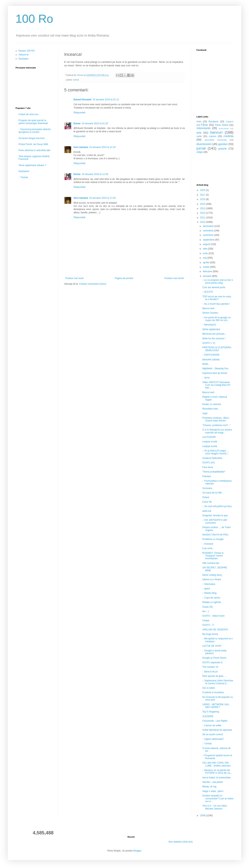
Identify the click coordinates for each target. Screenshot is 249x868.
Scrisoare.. (208, 488)
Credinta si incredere (213, 692)
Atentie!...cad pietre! (213, 782)
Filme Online (222, 125)
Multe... (206, 364)
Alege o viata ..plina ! (213, 791)
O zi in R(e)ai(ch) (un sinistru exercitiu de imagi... (217, 431)
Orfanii (206, 497)
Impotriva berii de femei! (215, 373)
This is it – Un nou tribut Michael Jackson (215, 807)
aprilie (206, 262)
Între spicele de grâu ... (214, 676)
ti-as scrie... (208, 548)
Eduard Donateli (82, 100)
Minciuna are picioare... (214, 334)
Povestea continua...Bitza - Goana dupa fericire (216, 419)
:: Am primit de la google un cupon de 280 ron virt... (216, 319)
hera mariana (81, 147)
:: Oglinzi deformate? (213, 739)
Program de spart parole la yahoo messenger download (33, 122)
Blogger (137, 851)
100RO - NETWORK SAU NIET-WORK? (216, 706)
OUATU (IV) (209, 463)
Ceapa (206, 620)
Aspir (205, 413)
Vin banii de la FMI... (213, 493)
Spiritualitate (224, 128)
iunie (206, 253)
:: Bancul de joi (210, 672)
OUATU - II (208, 625)
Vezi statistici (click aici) (180, 842)
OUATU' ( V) (209, 343)
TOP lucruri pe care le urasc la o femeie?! (217, 298)
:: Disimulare (209, 584)
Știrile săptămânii (211, 329)
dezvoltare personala (216, 140)
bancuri (216, 132)
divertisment (204, 144)
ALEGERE (208, 716)
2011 (203, 218)
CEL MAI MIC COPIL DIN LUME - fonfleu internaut (216, 764)
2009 (203, 815)
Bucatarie (213, 122)
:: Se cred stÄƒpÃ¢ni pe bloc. (217, 506)
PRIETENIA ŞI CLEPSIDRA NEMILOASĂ (217, 349)
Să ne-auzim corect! (213, 734)
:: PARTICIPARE (211, 355)
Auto (199, 122)
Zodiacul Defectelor (212, 458)
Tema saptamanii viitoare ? (32, 165)
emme (76, 80)
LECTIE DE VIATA (212, 646)
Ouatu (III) (208, 607)
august (207, 244)
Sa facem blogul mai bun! (32, 138)
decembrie (209, 226)
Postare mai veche (174, 278)
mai (205, 258)
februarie (208, 271)
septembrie (209, 240)
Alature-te (24, 55)
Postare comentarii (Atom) (93, 284)
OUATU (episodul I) (212, 662)
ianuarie (207, 276)
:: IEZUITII (208, 292)
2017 (203, 195)
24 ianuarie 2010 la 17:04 (102, 198)
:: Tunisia (23, 177)
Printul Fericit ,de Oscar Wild (33, 144)
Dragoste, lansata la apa (215, 515)
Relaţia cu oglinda (212, 602)
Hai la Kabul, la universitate (216, 778)
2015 (203, 199)
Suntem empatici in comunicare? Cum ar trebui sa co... (218, 798)
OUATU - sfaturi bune (213, 616)
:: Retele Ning (209, 593)
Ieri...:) (206, 611)
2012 (203, 213)
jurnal (201, 148)
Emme (77, 123)
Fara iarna (208, 467)
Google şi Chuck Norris (214, 658)
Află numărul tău (211, 563)
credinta (228, 136)
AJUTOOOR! (209, 437)
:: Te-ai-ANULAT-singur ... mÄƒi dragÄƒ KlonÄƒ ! (216, 452)
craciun (213, 136)
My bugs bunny (210, 634)
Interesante (203, 128)
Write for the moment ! (214, 339)
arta (199, 133)
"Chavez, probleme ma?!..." (217, 425)
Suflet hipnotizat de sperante (217, 730)
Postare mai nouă (74, 278)
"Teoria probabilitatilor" (214, 472)
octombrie (208, 235)
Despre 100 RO (27, 51)
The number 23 (210, 667)
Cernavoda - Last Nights (215, 721)
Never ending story (212, 575)
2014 (203, 204)
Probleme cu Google (213, 539)
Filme (205, 125)
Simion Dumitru (210, 313)
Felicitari (207, 476)
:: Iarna (206, 378)
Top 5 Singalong (211, 712)
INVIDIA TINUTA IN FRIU (215, 535)
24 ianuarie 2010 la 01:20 (95, 123)
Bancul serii (208, 308)
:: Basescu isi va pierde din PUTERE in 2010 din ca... (217, 772)
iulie (205, 249)
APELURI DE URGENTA (215, 630)
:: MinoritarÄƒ (209, 325)
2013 (203, 208)
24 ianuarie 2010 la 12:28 (95, 174)
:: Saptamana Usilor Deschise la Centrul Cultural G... (218, 682)
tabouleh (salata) (211, 360)
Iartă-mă (207, 511)
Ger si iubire (209, 688)
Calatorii (230, 122)
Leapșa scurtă (210, 442)
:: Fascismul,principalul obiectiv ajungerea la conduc (35, 131)
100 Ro (34, 19)
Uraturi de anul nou (28, 114)
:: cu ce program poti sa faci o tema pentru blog (218, 281)
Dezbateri (23, 59)
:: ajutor (206, 589)
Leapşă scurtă (210, 446)
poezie (223, 149)
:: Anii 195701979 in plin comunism (215, 521)
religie (200, 152)
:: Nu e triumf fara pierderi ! (216, 304)
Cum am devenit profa (214, 287)
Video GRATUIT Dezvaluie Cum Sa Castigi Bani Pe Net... (216, 385)
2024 (203, 190)
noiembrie (208, 231)
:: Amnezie (208, 544)
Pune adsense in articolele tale (34, 150)
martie (206, 267)
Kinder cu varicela (212, 404)
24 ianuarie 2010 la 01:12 (106, 100)
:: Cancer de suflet (212, 725)
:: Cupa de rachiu (211, 598)
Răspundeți (79, 113)
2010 (203, 222)
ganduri (223, 144)
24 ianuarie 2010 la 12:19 (102, 147)
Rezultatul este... (211, 409)
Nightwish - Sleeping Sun (215, 368)
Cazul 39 (207, 502)
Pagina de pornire (124, 278)
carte (199, 136)
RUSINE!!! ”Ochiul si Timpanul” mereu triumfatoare (213, 556)
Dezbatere (24, 171)
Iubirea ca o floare (212, 579)
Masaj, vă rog (209, 787)
